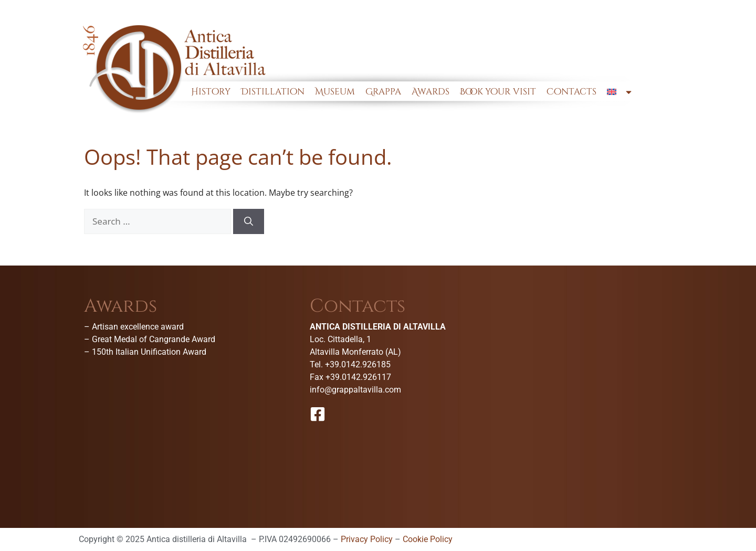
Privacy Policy (367, 539)
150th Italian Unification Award (149, 352)
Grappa (383, 92)
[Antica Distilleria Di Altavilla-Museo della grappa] (604, 376)
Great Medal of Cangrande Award (154, 339)
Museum (335, 92)
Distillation (273, 92)
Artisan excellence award (138, 327)
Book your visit (498, 92)
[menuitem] (620, 92)
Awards (430, 92)
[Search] (249, 221)
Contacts (571, 92)
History (211, 92)
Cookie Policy (428, 539)
